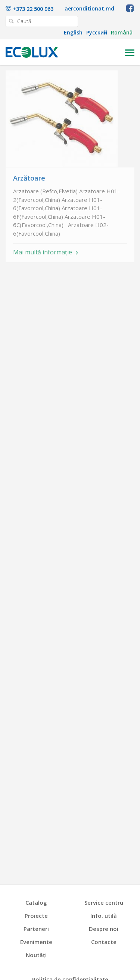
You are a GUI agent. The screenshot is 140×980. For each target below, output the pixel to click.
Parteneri (36, 929)
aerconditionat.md (89, 9)
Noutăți (36, 955)
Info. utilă (104, 916)
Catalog (36, 903)
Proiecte (36, 916)
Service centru (104, 903)
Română (122, 33)
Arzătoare (29, 178)
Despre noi (104, 929)
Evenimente (36, 942)
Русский (97, 33)
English (73, 33)
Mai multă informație (43, 253)
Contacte (104, 942)
